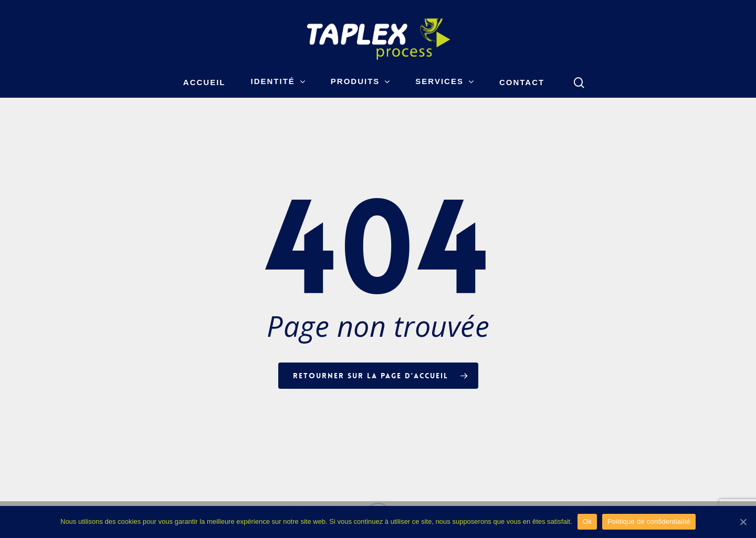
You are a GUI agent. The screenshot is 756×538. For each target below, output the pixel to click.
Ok (587, 521)
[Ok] (743, 522)
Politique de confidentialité (649, 521)
